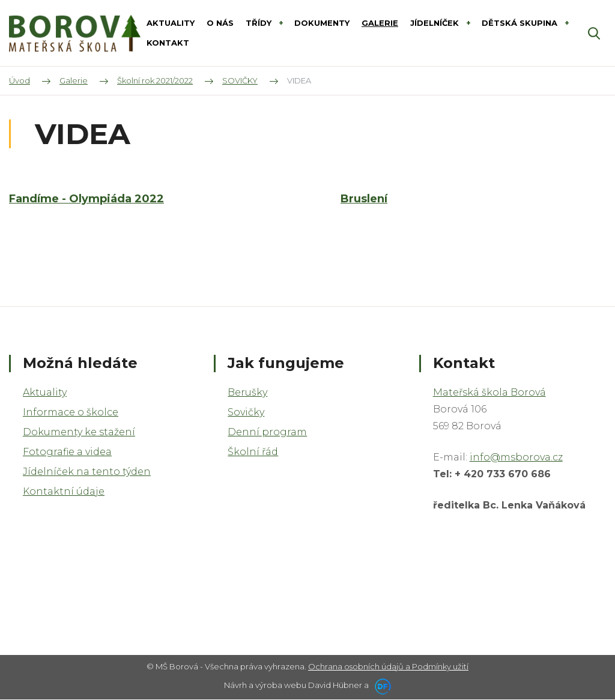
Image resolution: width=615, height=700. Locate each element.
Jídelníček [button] (436, 23)
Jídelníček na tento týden (87, 472)
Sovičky (246, 412)
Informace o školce (71, 412)
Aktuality (45, 392)
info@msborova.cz (516, 457)
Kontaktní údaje (64, 491)
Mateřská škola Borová (489, 392)
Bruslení (364, 199)
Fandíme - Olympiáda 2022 (86, 199)
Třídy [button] (260, 23)
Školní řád (253, 452)
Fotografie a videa (67, 452)
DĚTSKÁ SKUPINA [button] (521, 23)
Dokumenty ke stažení (79, 432)
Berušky (247, 392)
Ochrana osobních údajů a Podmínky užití (388, 666)
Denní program (267, 432)
